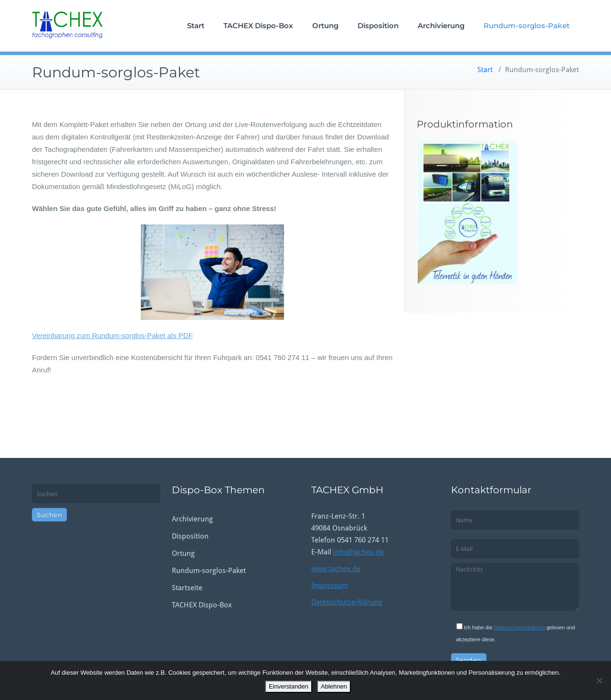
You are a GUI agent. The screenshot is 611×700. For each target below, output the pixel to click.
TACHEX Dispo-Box (258, 26)
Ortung (325, 26)
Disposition (378, 26)
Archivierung (441, 26)
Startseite (187, 588)
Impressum (330, 585)
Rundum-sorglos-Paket (527, 26)
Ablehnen (334, 686)
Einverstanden (289, 686)
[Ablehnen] (599, 680)
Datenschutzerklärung (347, 602)
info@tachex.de (358, 552)
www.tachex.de (336, 569)
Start (196, 26)
